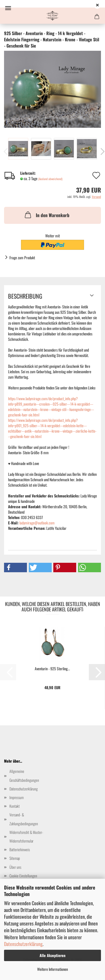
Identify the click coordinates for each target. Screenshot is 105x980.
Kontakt (15, 806)
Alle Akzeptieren (52, 955)
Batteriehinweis (20, 849)
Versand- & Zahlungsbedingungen (24, 819)
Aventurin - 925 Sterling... (52, 669)
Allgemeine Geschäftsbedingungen (24, 775)
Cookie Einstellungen (23, 876)
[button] (15, 568)
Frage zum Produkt (22, 257)
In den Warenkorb (47, 215)
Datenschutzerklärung (23, 944)
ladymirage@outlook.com (37, 523)
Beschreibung (25, 296)
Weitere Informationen (52, 969)
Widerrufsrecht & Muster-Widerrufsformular (26, 836)
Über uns (15, 867)
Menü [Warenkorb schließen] (8, 8)
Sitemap (15, 858)
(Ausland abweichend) (50, 179)
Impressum (17, 797)
